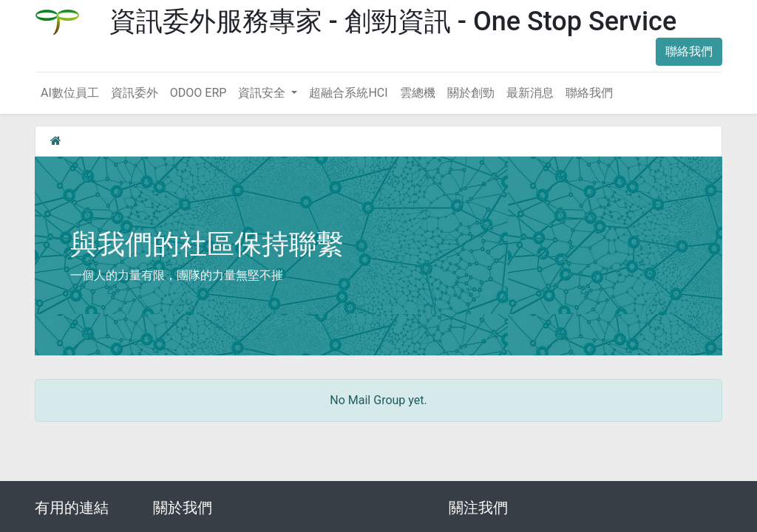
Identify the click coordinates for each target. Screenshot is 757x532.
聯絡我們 (689, 51)
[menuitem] (70, 93)
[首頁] (56, 141)
